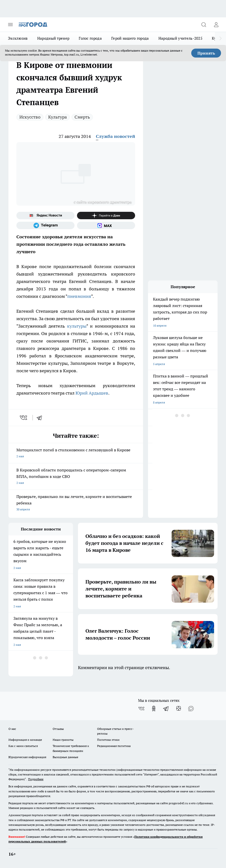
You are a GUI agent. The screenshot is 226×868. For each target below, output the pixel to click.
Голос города (90, 38)
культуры (77, 326)
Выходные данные (65, 757)
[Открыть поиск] (204, 25)
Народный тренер (53, 38)
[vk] (24, 418)
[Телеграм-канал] (45, 225)
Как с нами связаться (23, 746)
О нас (12, 729)
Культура (57, 117)
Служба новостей (115, 136)
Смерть (82, 117)
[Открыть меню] (10, 25)
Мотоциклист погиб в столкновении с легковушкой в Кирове (76, 453)
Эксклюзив (18, 38)
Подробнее (36, 779)
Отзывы (58, 729)
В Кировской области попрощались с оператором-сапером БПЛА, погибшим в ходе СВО (76, 477)
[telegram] (41, 418)
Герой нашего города (130, 38)
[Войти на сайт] (216, 25)
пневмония (79, 296)
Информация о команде (25, 740)
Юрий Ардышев (92, 393)
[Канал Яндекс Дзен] (106, 216)
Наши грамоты (63, 740)
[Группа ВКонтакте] (141, 709)
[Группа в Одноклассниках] (154, 709)
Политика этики (108, 740)
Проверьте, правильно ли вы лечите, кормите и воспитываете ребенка (76, 503)
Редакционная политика (114, 746)
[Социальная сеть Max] (106, 225)
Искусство (30, 117)
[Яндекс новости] (45, 216)
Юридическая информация (27, 757)
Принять (206, 53)
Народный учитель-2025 (180, 38)
